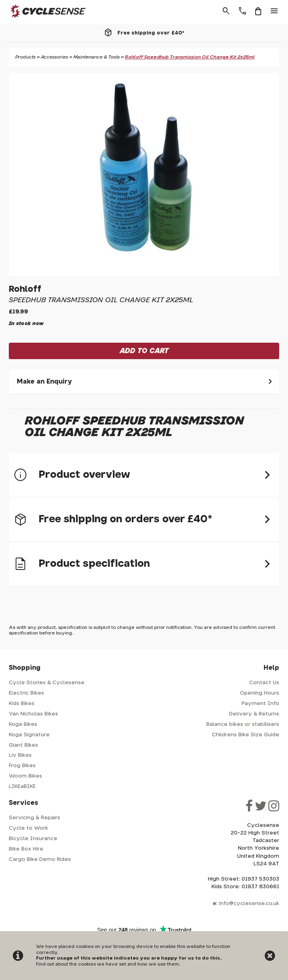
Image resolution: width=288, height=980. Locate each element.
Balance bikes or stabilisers (243, 724)
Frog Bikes (22, 766)
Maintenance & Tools (97, 57)
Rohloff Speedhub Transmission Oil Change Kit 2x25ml (190, 57)
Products (25, 57)
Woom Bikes (25, 776)
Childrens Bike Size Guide (246, 735)
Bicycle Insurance (33, 839)
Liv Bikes (20, 755)
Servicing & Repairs (34, 818)
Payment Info (260, 704)
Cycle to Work (28, 828)
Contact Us (264, 683)
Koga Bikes (23, 724)
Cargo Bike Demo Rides (40, 860)
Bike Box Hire (26, 849)
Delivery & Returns (254, 714)
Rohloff (25, 289)
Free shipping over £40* (151, 33)
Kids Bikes (22, 704)
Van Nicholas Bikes (33, 714)
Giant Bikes (23, 745)
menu (274, 11)
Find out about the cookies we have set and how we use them (108, 964)
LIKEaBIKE (22, 787)
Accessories (54, 57)
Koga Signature (29, 735)
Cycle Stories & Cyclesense (47, 683)
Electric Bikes (26, 693)
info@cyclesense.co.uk (249, 904)
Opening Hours (260, 693)
